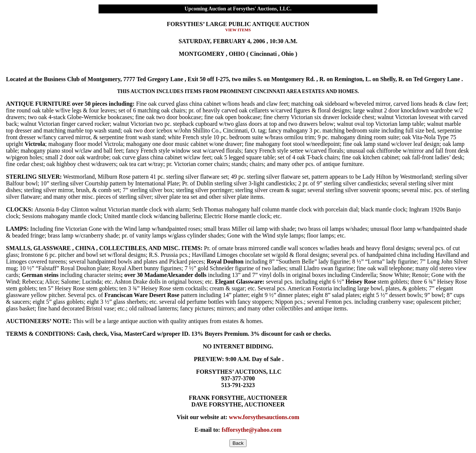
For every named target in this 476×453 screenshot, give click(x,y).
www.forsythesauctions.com (264, 417)
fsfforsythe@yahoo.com (252, 430)
